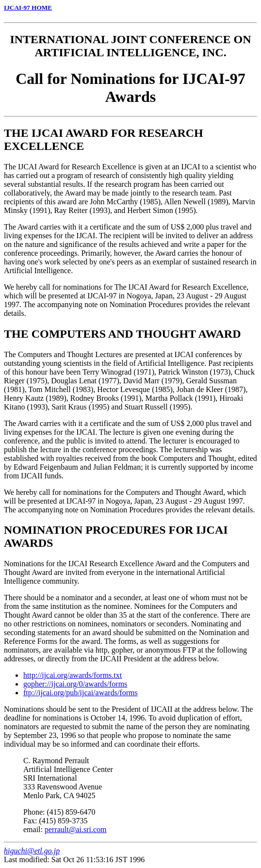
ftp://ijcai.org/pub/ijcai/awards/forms (81, 693)
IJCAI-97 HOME (28, 8)
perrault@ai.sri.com (76, 829)
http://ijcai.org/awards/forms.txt (73, 675)
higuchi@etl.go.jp (32, 851)
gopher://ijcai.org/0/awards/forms (75, 684)
